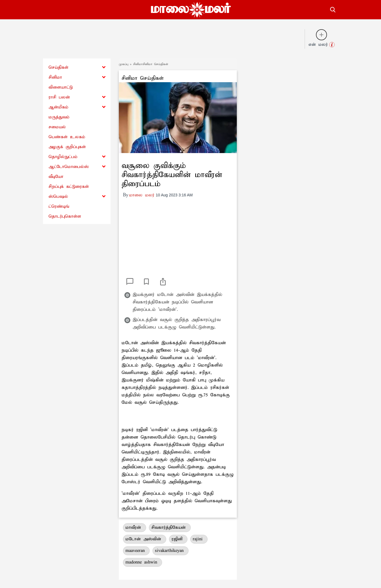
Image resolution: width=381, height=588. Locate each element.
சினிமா (55, 77)
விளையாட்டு (61, 87)
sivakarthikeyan (171, 551)
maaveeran (136, 551)
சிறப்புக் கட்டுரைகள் (69, 187)
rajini (199, 539)
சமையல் (57, 127)
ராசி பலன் (59, 97)
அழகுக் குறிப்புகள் (67, 147)
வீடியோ (56, 177)
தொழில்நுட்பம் (63, 157)
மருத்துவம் (59, 117)
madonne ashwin (143, 562)
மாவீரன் (135, 527)
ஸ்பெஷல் (58, 197)
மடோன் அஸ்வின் (145, 539)
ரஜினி (178, 539)
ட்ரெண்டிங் (59, 206)
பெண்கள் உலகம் (67, 137)
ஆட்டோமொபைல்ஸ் (69, 167)
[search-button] (333, 9)
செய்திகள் (58, 67)
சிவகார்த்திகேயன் (170, 527)
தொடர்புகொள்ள (65, 216)
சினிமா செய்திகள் (143, 78)
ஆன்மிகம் (58, 107)
